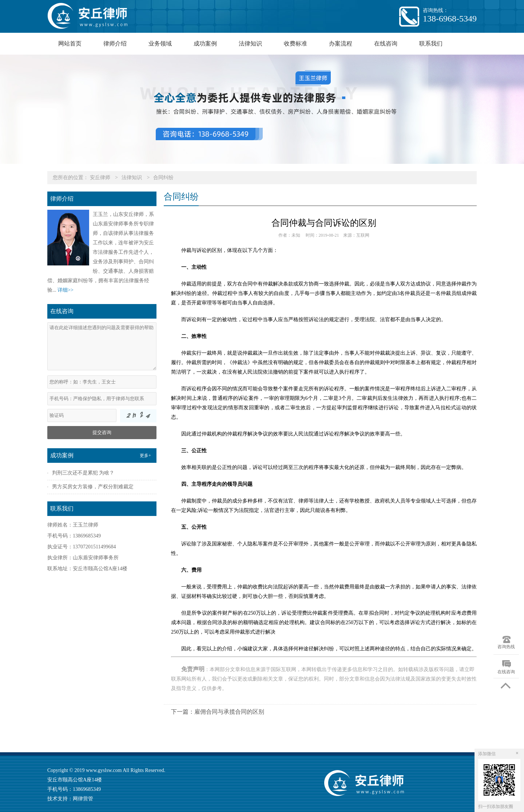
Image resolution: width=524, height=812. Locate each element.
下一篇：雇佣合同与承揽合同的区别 (218, 712)
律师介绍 (115, 44)
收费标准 (295, 44)
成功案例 (205, 44)
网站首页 (70, 44)
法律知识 (250, 44)
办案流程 (341, 44)
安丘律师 (100, 178)
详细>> (65, 290)
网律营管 (83, 799)
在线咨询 (386, 44)
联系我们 (431, 44)
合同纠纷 (163, 178)
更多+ (145, 456)
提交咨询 (102, 432)
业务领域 (160, 44)
